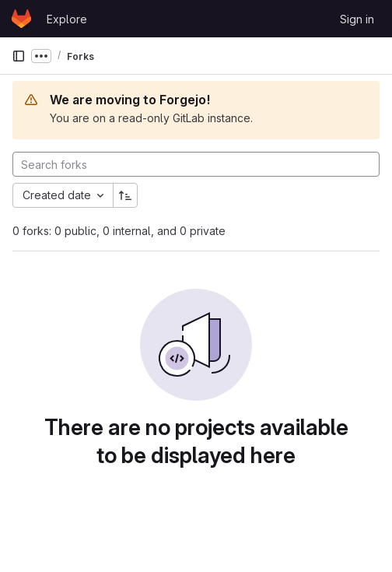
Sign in (357, 19)
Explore (67, 19)
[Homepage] (21, 19)
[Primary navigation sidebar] (19, 56)
